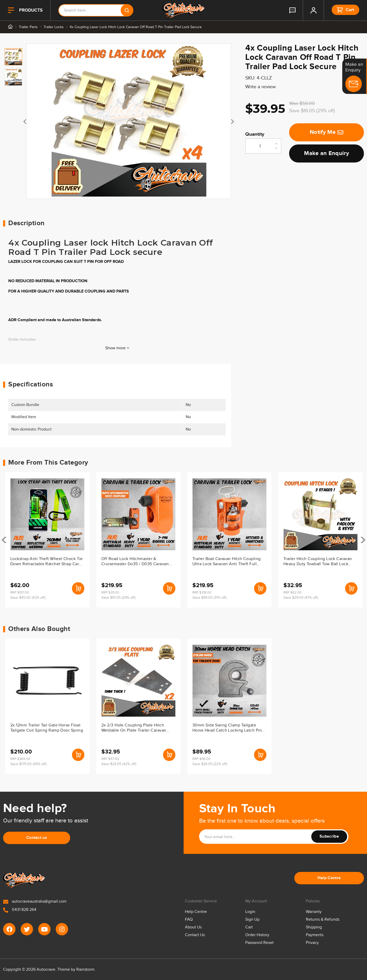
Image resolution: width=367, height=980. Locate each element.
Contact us (37, 838)
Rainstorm (85, 970)
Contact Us (195, 935)
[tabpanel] (129, 121)
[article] (47, 540)
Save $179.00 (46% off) (28, 764)
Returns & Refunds (323, 920)
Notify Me (327, 132)
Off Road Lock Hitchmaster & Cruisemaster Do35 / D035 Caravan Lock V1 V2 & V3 (135, 562)
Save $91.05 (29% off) (118, 598)
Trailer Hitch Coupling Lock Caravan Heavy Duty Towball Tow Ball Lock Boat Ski (318, 562)
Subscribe (329, 836)
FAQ (189, 920)
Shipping (314, 927)
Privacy (312, 943)
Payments (315, 935)
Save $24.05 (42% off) (119, 764)
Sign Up (252, 920)
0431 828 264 (20, 910)
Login (250, 912)
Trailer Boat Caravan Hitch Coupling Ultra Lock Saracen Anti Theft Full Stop (226, 562)
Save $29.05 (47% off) (301, 598)
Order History (257, 935)
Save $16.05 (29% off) (312, 111)
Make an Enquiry (327, 153)
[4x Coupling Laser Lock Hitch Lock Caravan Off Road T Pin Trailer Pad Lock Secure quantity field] (263, 146)
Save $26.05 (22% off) (210, 764)
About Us (193, 927)
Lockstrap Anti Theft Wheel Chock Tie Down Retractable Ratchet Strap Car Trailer (47, 562)
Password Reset (259, 943)
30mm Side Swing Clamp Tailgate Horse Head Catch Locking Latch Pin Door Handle (227, 728)
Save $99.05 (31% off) (209, 598)
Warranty (314, 912)
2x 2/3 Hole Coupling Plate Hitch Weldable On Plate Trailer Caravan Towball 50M (134, 728)
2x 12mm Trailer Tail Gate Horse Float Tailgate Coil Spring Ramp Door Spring (47, 728)
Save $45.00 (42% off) (28, 598)
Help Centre (329, 878)
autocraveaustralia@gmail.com (35, 901)
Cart (249, 927)
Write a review (260, 87)
